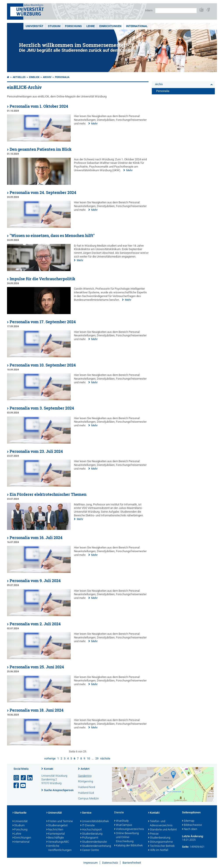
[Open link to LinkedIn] (30, 778)
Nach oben (190, 829)
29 (97, 758)
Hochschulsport (91, 830)
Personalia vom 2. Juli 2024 (35, 624)
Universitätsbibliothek (94, 821)
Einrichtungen (110, 26)
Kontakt (49, 769)
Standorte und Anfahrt (162, 830)
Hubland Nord (87, 787)
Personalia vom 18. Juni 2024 (37, 710)
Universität (34, 26)
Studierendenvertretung (95, 846)
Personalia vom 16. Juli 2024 (36, 538)
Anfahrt (85, 769)
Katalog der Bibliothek (128, 846)
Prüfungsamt (89, 838)
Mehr (94, 124)
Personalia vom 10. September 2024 (43, 365)
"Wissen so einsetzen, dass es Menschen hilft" (52, 236)
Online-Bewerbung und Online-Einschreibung (126, 838)
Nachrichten (55, 830)
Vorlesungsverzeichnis (129, 829)
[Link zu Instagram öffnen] (17, 778)
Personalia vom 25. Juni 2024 (37, 667)
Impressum (90, 863)
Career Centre (90, 850)
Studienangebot (57, 826)
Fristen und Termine (60, 821)
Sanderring (85, 776)
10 (88, 758)
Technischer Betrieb (161, 846)
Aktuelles (19, 77)
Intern (149, 10)
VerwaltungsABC (58, 842)
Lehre (91, 26)
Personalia (62, 77)
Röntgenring (86, 781)
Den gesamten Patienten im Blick (41, 149)
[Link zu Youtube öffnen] (23, 786)
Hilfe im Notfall (158, 850)
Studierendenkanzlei (94, 842)
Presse (153, 834)
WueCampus (123, 825)
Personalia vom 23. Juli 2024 (36, 451)
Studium (54, 26)
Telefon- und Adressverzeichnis (160, 824)
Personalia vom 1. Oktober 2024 (39, 106)
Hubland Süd (86, 793)
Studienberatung (91, 834)
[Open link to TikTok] (23, 778)
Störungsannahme (160, 842)
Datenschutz (110, 863)
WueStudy (121, 821)
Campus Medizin (88, 798)
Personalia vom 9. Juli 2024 (35, 581)
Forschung (73, 26)
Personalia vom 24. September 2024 (43, 193)
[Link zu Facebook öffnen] (17, 786)
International (137, 26)
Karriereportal (56, 834)
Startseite (19, 813)
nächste (105, 758)
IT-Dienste (87, 826)
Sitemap (188, 821)
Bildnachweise (192, 825)
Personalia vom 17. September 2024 (43, 322)
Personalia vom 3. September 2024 (42, 408)
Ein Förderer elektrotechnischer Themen (48, 494)
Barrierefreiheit (132, 863)
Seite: (185, 847)
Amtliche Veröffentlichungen (59, 848)
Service (86, 813)
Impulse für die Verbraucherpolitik (42, 279)
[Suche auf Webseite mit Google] (176, 11)
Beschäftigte (55, 838)
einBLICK (34, 77)
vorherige (50, 758)
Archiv (47, 77)
